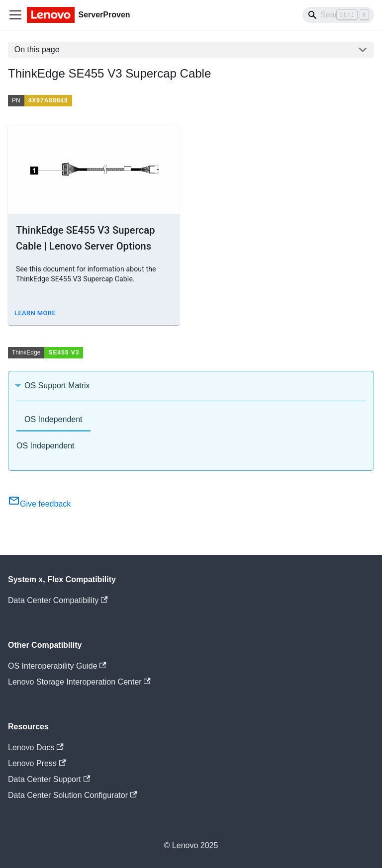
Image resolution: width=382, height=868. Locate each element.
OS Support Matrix (57, 386)
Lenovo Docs (36, 747)
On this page (37, 49)
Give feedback (39, 504)
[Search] (338, 15)
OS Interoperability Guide (57, 666)
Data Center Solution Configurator (72, 795)
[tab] (53, 420)
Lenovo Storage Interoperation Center (79, 682)
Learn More (35, 313)
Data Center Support (49, 779)
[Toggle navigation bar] (15, 15)
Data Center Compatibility (58, 600)
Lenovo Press (37, 763)
